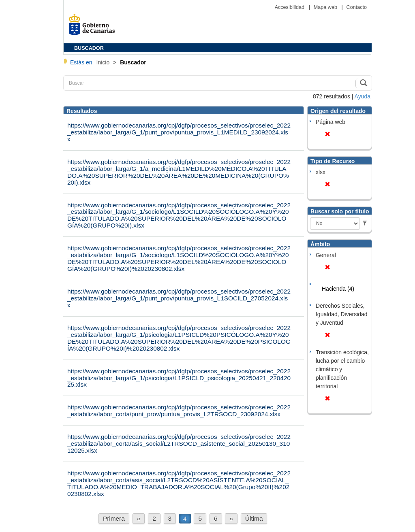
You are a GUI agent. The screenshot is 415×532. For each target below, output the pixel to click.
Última (254, 518)
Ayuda (363, 96)
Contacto (357, 7)
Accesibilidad (290, 7)
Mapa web (326, 7)
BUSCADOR (89, 48)
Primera (114, 518)
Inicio (104, 62)
